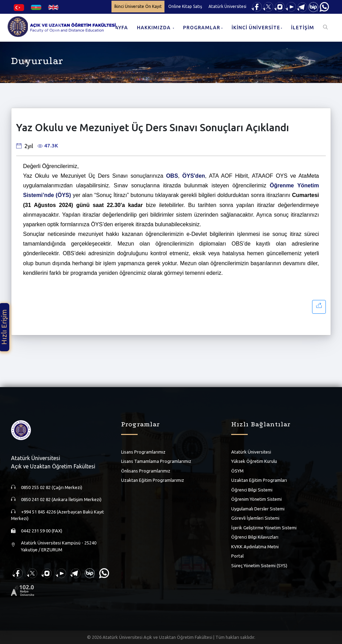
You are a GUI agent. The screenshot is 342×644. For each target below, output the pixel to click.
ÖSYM (237, 471)
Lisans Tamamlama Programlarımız (156, 461)
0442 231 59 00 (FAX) (42, 531)
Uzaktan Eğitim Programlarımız (153, 480)
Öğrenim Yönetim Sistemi (256, 499)
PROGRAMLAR (202, 28)
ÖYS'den (194, 176)
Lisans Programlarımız (143, 452)
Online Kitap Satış (185, 6)
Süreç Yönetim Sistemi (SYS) (259, 565)
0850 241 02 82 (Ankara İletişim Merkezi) (61, 499)
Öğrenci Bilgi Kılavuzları (255, 537)
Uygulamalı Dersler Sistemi (258, 509)
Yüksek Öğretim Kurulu (254, 461)
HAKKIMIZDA (154, 28)
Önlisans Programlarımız (146, 471)
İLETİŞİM (303, 28)
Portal (237, 556)
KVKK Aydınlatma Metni (255, 547)
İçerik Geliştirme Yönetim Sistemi (264, 528)
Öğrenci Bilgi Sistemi (252, 490)
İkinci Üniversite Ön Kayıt (138, 6)
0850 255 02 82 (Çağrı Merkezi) (52, 487)
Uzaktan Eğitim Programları (259, 480)
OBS (172, 176)
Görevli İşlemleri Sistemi (255, 518)
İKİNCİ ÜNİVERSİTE (256, 28)
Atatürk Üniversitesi (227, 6)
